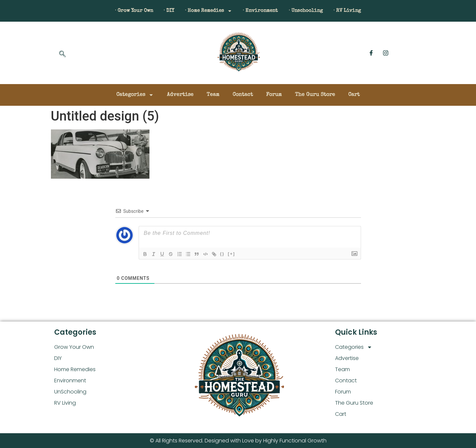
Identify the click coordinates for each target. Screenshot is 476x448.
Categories (135, 95)
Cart (354, 95)
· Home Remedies (206, 11)
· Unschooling (314, 11)
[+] (237, 254)
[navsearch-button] (62, 55)
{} (227, 254)
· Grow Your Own (122, 11)
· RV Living (360, 11)
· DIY (162, 11)
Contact (243, 95)
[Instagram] (386, 53)
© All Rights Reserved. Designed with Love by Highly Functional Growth (238, 441)
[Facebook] (371, 53)
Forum (274, 95)
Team (213, 95)
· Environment (263, 11)
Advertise (180, 95)
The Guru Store (315, 95)
